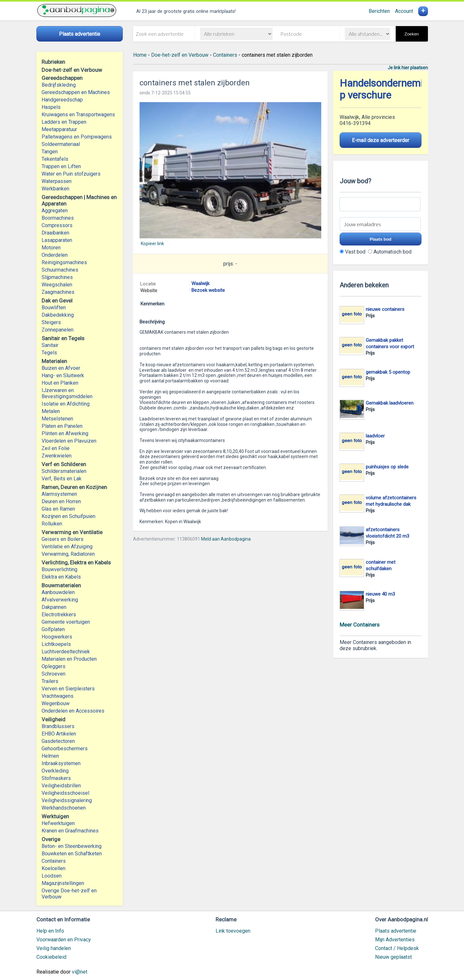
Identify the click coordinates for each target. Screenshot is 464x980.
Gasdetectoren (58, 741)
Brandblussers (58, 726)
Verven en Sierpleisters (68, 689)
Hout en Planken (60, 383)
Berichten (379, 11)
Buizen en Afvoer (61, 368)
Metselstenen (57, 419)
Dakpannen (54, 607)
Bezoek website (208, 290)
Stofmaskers (56, 778)
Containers (54, 861)
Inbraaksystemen (61, 763)
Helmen (50, 756)
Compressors (57, 225)
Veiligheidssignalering (67, 800)
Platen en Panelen (62, 426)
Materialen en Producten (69, 659)
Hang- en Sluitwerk (63, 375)
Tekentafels (55, 159)
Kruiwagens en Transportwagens (78, 115)
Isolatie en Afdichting (66, 404)
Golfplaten (53, 629)
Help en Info (50, 931)
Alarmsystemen (59, 494)
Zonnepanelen (58, 330)
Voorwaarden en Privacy (64, 940)
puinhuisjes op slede (387, 467)
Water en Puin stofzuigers (71, 174)
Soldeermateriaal (61, 144)
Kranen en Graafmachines (70, 831)
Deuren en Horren (61, 501)
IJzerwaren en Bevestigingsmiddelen (67, 393)
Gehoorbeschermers (65, 749)
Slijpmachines (57, 277)
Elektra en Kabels (61, 577)
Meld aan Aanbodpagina (226, 539)
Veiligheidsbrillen (61, 786)
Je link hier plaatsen (408, 68)
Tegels (49, 353)
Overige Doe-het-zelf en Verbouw (69, 894)
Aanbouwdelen (58, 592)
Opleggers (53, 666)
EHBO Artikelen (59, 734)
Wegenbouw (56, 703)
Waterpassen (57, 181)
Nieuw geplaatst (393, 957)
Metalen (51, 411)
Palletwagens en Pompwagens (77, 137)
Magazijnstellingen (63, 883)
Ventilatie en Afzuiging (67, 547)
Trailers (50, 681)
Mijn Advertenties (395, 940)
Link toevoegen (233, 931)
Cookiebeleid (51, 957)
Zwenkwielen (57, 456)
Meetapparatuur (59, 129)
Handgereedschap (62, 100)
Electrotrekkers (59, 615)
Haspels (51, 107)
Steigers (51, 322)
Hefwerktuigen (58, 823)
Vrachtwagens (58, 696)
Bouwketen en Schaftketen (72, 854)
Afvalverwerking (60, 600)
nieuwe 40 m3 (380, 594)
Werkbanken (55, 189)
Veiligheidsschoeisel (65, 793)
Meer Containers (360, 625)
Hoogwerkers (57, 637)
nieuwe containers (385, 309)
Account (404, 11)
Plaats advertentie (396, 931)
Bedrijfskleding (59, 85)
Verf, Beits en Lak (62, 479)
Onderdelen (55, 255)
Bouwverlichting (59, 569)
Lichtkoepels (56, 644)
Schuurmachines (60, 270)
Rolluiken (52, 524)
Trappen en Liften (61, 166)
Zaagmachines (58, 292)
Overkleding (55, 771)
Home (140, 55)
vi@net (80, 972)
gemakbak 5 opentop (388, 372)
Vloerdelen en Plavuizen (69, 441)
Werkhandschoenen (64, 808)
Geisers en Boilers (63, 539)
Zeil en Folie (56, 448)
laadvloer (375, 436)
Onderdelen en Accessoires (73, 711)
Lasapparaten (57, 240)
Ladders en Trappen (64, 122)
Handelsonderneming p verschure (387, 89)
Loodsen (52, 876)
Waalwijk (200, 283)
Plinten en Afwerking (65, 433)
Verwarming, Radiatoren (68, 554)
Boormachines (58, 218)
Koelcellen (53, 868)
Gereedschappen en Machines (76, 92)
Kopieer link (152, 244)
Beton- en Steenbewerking (72, 846)
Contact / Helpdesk (397, 948)
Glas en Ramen (58, 509)
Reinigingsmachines (64, 262)
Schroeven (53, 674)
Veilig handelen (54, 948)
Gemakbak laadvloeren (390, 403)
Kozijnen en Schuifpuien (68, 516)
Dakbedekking (58, 315)
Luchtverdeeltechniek (66, 652)
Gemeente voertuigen (66, 622)
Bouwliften (54, 307)
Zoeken (411, 34)
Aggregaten (55, 211)
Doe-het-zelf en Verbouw (180, 55)
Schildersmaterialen (64, 471)
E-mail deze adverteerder (381, 140)
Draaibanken (55, 233)
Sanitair (50, 345)
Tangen (50, 152)
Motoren (51, 248)
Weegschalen (57, 285)
